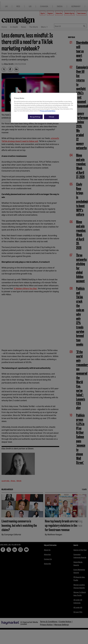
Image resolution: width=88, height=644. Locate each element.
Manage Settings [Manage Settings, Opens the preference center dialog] (35, 117)
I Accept (51, 117)
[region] (44, 108)
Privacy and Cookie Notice (48, 111)
